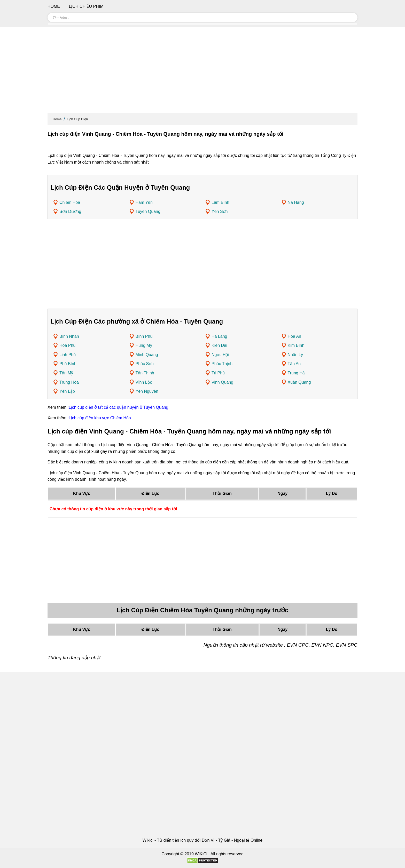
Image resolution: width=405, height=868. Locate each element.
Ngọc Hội (220, 355)
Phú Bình (68, 364)
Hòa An (294, 336)
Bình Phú (144, 336)
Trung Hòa (69, 382)
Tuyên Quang (148, 211)
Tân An (294, 364)
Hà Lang (219, 336)
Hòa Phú (67, 345)
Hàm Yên (144, 202)
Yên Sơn (220, 211)
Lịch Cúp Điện (77, 119)
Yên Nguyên (147, 391)
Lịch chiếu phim (86, 6)
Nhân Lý (295, 355)
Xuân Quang (299, 382)
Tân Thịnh (145, 373)
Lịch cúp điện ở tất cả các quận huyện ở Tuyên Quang (119, 407)
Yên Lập (67, 391)
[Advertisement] (202, 72)
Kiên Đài (219, 345)
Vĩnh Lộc (144, 382)
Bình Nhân (69, 336)
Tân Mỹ (66, 373)
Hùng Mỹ (144, 345)
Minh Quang (147, 355)
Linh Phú (68, 355)
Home (57, 119)
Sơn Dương (70, 211)
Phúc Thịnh (222, 364)
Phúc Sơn (145, 364)
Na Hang (296, 202)
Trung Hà (296, 373)
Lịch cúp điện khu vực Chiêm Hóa (100, 418)
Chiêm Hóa (70, 202)
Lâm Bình (220, 202)
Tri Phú (218, 373)
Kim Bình (296, 345)
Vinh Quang (222, 382)
